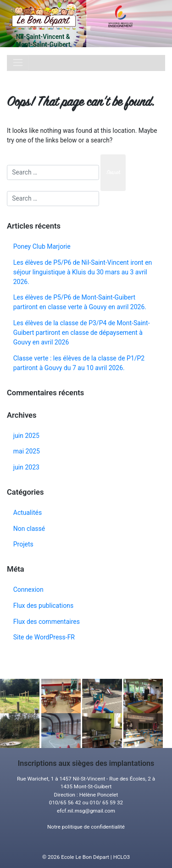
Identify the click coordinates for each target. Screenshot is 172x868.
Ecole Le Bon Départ (85, 857)
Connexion (28, 590)
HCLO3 (122, 857)
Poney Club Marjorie (42, 246)
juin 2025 (26, 436)
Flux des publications (43, 606)
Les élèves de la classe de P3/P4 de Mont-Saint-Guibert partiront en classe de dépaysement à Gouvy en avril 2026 (82, 333)
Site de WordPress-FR (44, 637)
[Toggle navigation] (18, 63)
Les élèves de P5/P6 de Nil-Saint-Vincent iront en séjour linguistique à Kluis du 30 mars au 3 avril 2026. (83, 272)
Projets (23, 544)
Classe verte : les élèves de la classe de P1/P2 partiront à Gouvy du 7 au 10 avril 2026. (79, 363)
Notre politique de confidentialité (86, 827)
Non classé (29, 529)
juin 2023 (26, 467)
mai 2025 (27, 451)
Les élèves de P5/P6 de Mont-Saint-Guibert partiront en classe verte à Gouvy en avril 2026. (80, 302)
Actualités (28, 513)
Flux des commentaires (47, 622)
